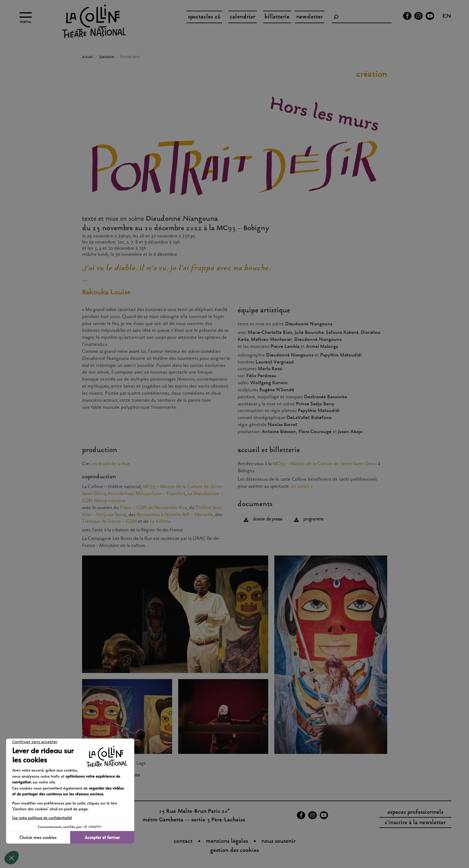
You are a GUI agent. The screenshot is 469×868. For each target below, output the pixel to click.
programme (313, 519)
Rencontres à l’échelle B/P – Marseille (175, 515)
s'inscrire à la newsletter (415, 823)
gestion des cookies (235, 851)
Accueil (88, 57)
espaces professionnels (415, 812)
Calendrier (243, 17)
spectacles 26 (204, 17)
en (447, 17)
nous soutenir (279, 841)
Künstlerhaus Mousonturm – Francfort (147, 494)
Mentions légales (227, 841)
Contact (183, 841)
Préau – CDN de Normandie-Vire (153, 508)
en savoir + (302, 486)
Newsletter (310, 17)
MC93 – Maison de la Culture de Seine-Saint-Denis (325, 464)
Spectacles (107, 57)
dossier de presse (268, 519)
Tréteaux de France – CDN (109, 521)
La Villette (160, 521)
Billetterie (277, 17)
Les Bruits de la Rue (110, 464)
